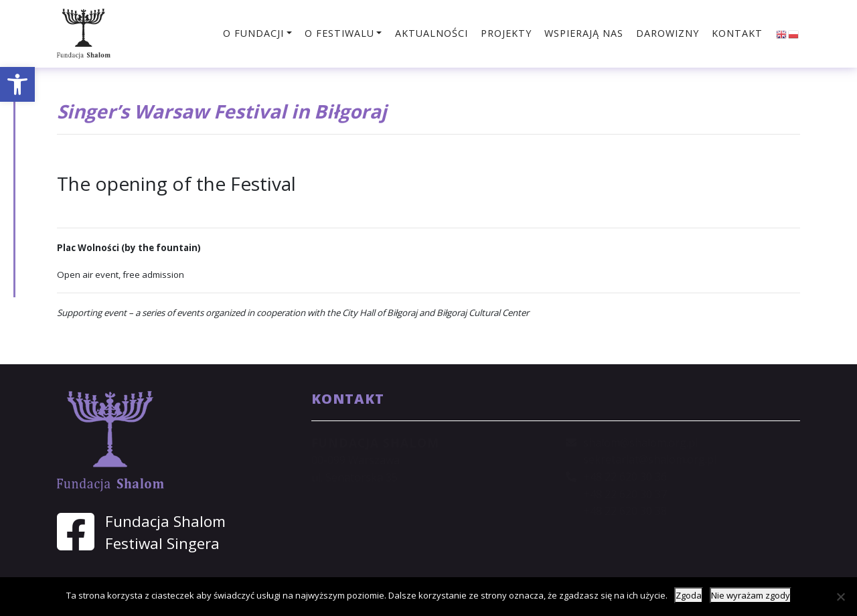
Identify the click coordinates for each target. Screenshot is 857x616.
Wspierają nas (584, 33)
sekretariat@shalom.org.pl (650, 459)
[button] (17, 84)
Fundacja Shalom (165, 521)
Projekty (506, 33)
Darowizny (668, 33)
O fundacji (253, 33)
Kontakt (737, 33)
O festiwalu (339, 33)
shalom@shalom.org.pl (640, 443)
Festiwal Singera (162, 543)
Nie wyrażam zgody (751, 595)
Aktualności (432, 33)
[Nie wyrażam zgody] (840, 597)
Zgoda (689, 595)
